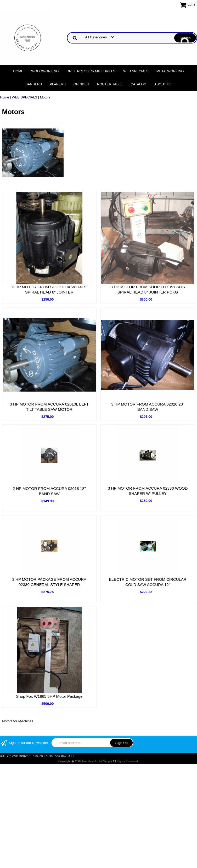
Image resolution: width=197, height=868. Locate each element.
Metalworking (170, 71)
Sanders (34, 84)
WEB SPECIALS (136, 71)
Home (18, 71)
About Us (163, 84)
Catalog (138, 84)
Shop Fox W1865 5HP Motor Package (49, 696)
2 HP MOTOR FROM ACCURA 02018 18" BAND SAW (49, 491)
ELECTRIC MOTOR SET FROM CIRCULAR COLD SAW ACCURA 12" (148, 582)
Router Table (110, 84)
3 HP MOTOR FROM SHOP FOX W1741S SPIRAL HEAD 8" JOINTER (49, 289)
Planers (58, 84)
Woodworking (45, 71)
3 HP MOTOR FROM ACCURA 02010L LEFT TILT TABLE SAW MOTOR (49, 407)
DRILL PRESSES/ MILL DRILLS (91, 71)
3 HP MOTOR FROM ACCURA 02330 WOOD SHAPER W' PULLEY (148, 491)
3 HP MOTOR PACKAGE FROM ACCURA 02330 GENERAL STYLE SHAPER (49, 582)
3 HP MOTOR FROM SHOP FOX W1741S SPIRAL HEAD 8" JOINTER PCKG (148, 289)
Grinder (81, 84)
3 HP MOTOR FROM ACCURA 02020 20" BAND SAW (148, 407)
